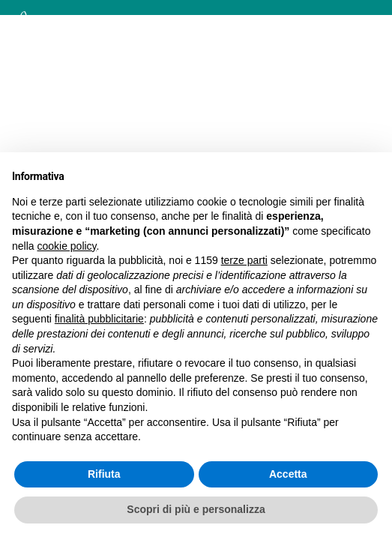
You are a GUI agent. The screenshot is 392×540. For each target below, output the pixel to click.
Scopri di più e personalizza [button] (196, 509)
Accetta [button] (288, 474)
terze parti (244, 260)
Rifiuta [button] (104, 474)
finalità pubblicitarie (99, 319)
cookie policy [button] (66, 246)
